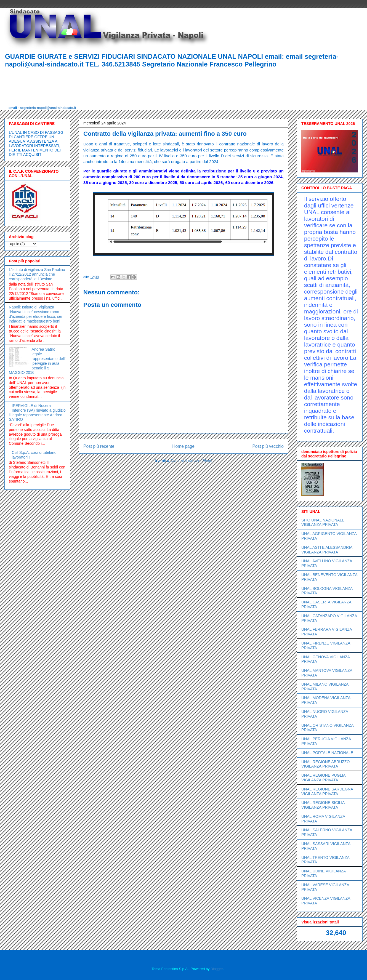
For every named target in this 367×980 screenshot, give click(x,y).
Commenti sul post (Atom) (192, 460)
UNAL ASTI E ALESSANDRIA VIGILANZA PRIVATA (327, 550)
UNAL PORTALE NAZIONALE (327, 753)
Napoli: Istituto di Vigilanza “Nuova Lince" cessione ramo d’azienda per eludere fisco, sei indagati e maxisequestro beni (35, 314)
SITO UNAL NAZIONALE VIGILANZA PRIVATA (323, 522)
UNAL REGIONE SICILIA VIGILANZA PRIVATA (323, 805)
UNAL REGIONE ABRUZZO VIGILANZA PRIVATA (325, 764)
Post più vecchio (268, 446)
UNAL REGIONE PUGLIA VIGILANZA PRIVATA (323, 778)
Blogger (217, 969)
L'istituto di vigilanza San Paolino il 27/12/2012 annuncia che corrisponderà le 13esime (37, 274)
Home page (183, 446)
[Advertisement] (109, 83)
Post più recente (99, 446)
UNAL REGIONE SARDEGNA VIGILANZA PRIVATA (327, 791)
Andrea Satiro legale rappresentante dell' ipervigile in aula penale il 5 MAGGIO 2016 (37, 361)
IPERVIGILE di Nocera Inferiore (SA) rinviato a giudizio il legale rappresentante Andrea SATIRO (37, 412)
